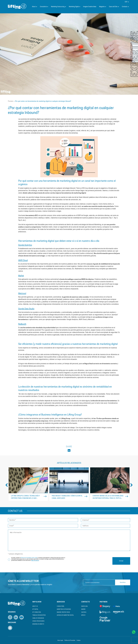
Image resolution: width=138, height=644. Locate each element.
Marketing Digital (75, 7)
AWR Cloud (23, 260)
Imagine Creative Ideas (90, 7)
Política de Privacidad (70, 640)
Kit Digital (35, 609)
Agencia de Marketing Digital (65, 615)
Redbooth (22, 324)
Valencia (84, 612)
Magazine (103, 7)
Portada (10, 101)
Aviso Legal (60, 640)
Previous (7, 485)
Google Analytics (25, 245)
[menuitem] (127, 2)
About (35, 7)
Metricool (22, 293)
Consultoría (44, 7)
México (83, 615)
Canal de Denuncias (38, 618)
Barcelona (84, 606)
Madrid (83, 609)
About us (35, 606)
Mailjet (21, 276)
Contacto (125, 7)
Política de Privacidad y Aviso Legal (29, 558)
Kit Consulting (37, 612)
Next (132, 485)
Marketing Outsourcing (58, 7)
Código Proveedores (38, 621)
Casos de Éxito (114, 7)
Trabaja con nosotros (39, 615)
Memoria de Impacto (38, 624)
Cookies (79, 640)
